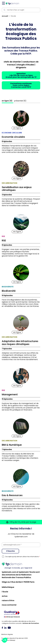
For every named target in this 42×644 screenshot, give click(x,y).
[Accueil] (12, 4)
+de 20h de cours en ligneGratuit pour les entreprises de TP (21, 75)
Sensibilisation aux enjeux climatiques (17, 189)
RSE (4, 240)
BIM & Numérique (12, 445)
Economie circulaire (13, 137)
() (7, 101)
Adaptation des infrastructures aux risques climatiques (20, 343)
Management (10, 394)
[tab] (2, 628)
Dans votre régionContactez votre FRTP (21, 85)
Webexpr (12, 640)
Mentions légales (7, 634)
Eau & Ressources (12, 495)
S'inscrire (10, 551)
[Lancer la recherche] (4, 10)
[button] (5, 640)
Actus (5, 596)
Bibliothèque (8, 587)
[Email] (21, 545)
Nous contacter (9, 605)
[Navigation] (3, 3)
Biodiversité (9, 291)
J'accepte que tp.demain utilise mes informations (22, 557)
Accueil (5, 16)
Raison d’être (8, 600)
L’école (5, 592)
